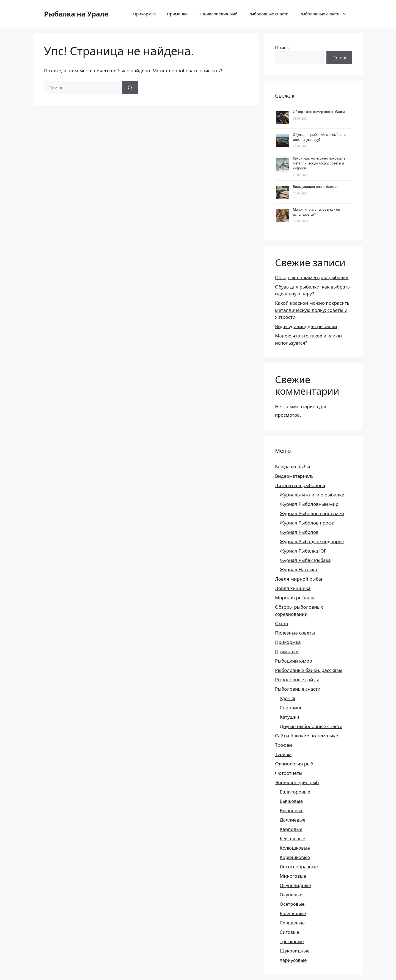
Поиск (282, 47)
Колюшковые (295, 848)
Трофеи (284, 745)
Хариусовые (293, 960)
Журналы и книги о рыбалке (312, 495)
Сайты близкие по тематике (306, 736)
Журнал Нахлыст (299, 569)
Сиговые (289, 932)
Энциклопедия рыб (218, 14)
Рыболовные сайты (297, 680)
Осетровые (292, 904)
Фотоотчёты (289, 773)
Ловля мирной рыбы (299, 579)
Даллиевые (293, 820)
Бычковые (291, 801)
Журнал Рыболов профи (307, 523)
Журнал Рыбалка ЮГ (303, 551)
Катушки (289, 717)
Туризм (283, 754)
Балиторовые (295, 792)
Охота (282, 623)
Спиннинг (291, 708)
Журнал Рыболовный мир (309, 504)
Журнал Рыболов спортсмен (312, 513)
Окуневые (291, 895)
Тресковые (292, 941)
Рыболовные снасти (268, 14)
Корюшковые (295, 857)
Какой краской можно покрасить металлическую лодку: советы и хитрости (319, 163)
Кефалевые (292, 838)
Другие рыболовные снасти (311, 726)
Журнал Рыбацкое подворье (312, 541)
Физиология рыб (294, 764)
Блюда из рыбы (293, 467)
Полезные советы (295, 633)
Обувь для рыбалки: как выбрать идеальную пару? (319, 137)
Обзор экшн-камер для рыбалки (319, 112)
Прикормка (145, 14)
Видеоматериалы (295, 476)
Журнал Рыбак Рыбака (305, 560)
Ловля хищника (293, 588)
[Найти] (130, 88)
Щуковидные (295, 951)
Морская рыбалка (295, 598)
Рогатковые (293, 913)
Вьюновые (291, 810)
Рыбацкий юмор (294, 661)
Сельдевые (292, 923)
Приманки (177, 14)
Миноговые (293, 876)
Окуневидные (295, 885)
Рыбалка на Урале (76, 14)
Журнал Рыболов (299, 532)
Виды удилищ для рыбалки (315, 187)
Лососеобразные (299, 867)
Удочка (288, 698)
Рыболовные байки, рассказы (309, 670)
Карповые (291, 829)
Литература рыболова (300, 485)
